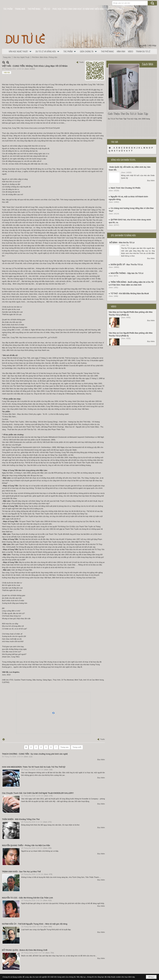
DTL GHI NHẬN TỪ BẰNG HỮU (123, 235)
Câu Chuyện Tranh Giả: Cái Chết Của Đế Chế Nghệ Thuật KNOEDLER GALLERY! (38, 793)
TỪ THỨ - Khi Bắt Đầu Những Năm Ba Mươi (130, 294)
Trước (82, 62)
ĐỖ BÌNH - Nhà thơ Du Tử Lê (122, 243)
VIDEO (114, 306)
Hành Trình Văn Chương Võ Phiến (125, 188)
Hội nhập (152, 46)
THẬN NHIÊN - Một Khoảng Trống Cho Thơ (21, 819)
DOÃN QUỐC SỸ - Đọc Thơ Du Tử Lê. (127, 265)
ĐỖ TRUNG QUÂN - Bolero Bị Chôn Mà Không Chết (25, 950)
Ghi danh (143, 46)
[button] (21, 51)
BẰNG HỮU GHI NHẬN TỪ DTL (123, 160)
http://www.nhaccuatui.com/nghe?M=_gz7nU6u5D (38, 338)
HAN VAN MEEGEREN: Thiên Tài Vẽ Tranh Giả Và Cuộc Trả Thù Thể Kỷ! (34, 767)
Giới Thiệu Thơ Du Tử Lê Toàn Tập (128, 114)
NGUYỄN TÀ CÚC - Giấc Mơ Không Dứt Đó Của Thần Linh (27, 898)
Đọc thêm (101, 760)
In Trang (4, 739)
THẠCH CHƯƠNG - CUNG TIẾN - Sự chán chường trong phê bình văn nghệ (35, 754)
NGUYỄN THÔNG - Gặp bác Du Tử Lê (127, 273)
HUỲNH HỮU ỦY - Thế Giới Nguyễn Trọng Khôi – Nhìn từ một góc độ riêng (35, 924)
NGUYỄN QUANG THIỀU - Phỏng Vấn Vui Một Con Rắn (26, 845)
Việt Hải (7, 72)
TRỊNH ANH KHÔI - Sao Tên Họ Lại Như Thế (21, 872)
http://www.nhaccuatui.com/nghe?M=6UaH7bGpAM (40, 128)
